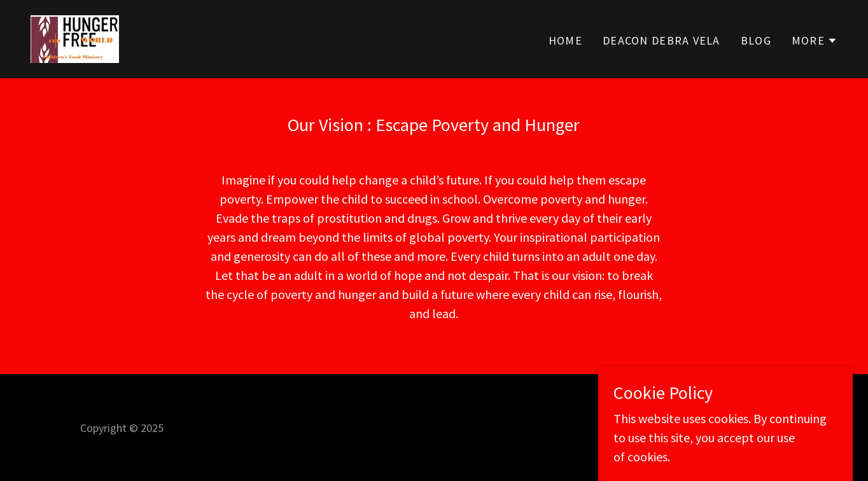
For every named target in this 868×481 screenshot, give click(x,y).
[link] (75, 37)
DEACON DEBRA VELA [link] (661, 40)
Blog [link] (756, 40)
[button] (815, 41)
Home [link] (565, 40)
